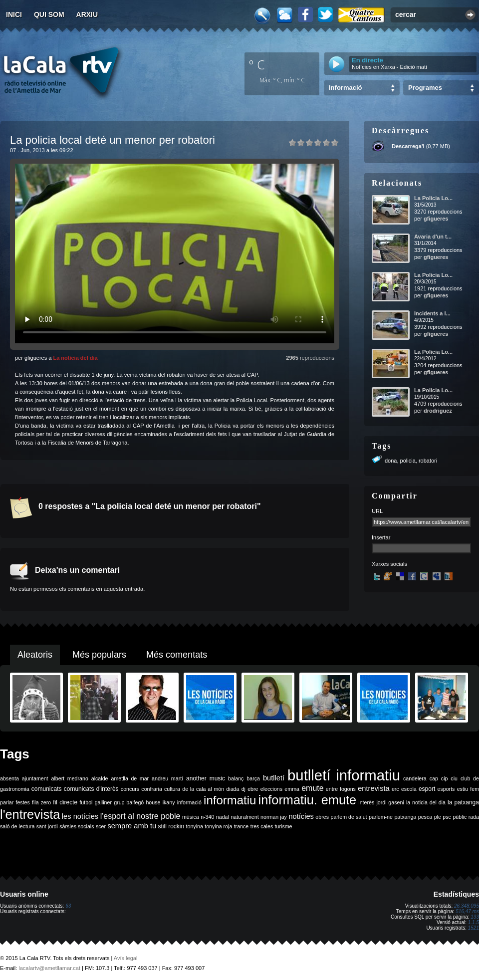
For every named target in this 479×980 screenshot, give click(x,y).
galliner (103, 802)
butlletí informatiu (344, 775)
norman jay (274, 817)
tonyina (195, 826)
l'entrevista (30, 814)
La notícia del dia (75, 358)
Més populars (99, 655)
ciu (454, 778)
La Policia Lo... (433, 198)
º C (257, 64)
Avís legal (126, 958)
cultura (172, 789)
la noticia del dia (426, 802)
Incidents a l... (432, 313)
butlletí (274, 778)
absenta (9, 778)
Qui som (49, 14)
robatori (428, 461)
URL (377, 511)
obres (322, 817)
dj (243, 789)
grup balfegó (129, 802)
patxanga (405, 817)
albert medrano (70, 778)
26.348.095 (467, 906)
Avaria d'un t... (433, 237)
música (191, 817)
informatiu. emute (308, 800)
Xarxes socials (389, 564)
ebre (253, 789)
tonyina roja (218, 826)
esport (427, 789)
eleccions (271, 789)
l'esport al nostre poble (140, 816)
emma (292, 789)
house (153, 802)
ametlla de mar (130, 778)
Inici (14, 14)
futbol (86, 802)
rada (474, 817)
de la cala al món (203, 789)
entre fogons (341, 789)
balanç (236, 778)
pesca (425, 817)
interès (366, 802)
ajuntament (35, 778)
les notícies (80, 816)
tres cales (262, 826)
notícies (301, 816)
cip (445, 778)
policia (408, 461)
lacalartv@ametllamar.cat (49, 968)
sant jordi (47, 826)
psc (447, 817)
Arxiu (87, 14)
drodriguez (438, 411)
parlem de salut (349, 817)
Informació (345, 88)
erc (395, 789)
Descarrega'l (408, 146)
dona (391, 461)
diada (233, 789)
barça (253, 778)
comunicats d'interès (91, 789)
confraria (151, 789)
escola (409, 789)
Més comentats (177, 655)
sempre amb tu (132, 826)
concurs (130, 789)
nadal (223, 817)
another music (206, 778)
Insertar (381, 537)
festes (22, 802)
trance (241, 826)
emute (312, 788)
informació (189, 802)
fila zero (41, 802)
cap (434, 778)
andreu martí (167, 778)
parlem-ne (381, 817)
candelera (415, 778)
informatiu (230, 800)
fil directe (65, 802)
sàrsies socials (77, 826)
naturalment (244, 817)
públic (460, 817)
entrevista (374, 788)
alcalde (100, 778)
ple (438, 817)
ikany (169, 802)
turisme (284, 826)
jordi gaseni (390, 802)
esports (446, 789)
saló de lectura (17, 826)
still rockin (171, 826)
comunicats (47, 789)
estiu (463, 789)
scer (101, 826)
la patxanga (463, 802)
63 (68, 906)
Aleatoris (35, 655)
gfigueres (436, 219)
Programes (425, 88)
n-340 (207, 817)
